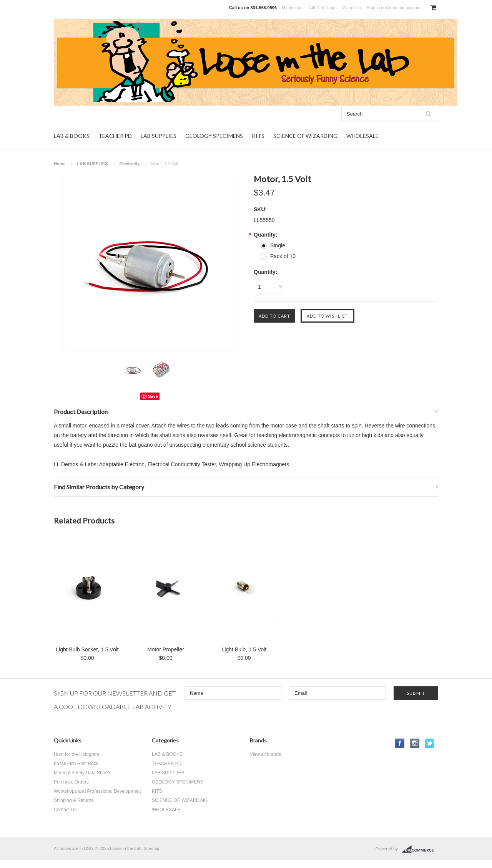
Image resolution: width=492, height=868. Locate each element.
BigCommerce (420, 849)
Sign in (373, 8)
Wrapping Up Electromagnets (254, 464)
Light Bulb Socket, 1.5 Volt (87, 649)
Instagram (415, 743)
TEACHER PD (115, 136)
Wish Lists (352, 8)
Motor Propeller (166, 649)
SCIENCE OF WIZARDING (305, 136)
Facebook (400, 743)
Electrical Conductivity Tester (182, 464)
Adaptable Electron (122, 464)
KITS (258, 136)
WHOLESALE (362, 136)
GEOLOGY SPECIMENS (214, 136)
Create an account (403, 8)
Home (60, 164)
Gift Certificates (323, 8)
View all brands (265, 754)
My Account (293, 8)
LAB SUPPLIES (159, 136)
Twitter (430, 743)
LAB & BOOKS (72, 136)
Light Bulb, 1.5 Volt (244, 649)
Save (153, 396)
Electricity (130, 164)
